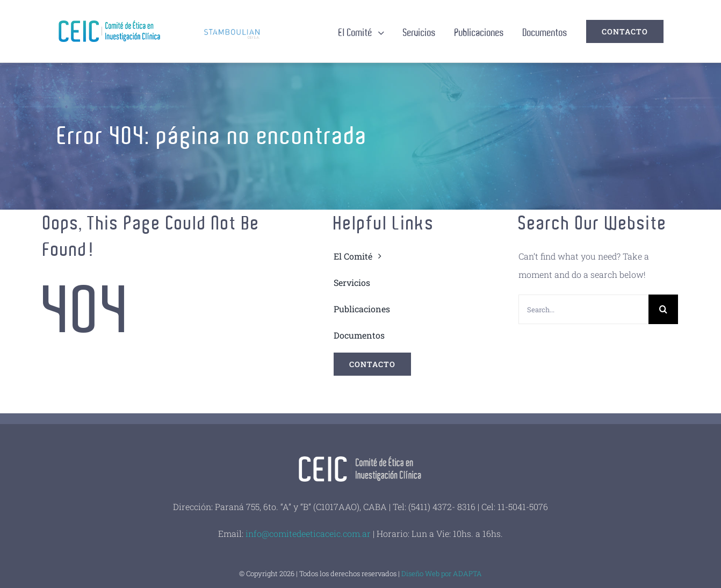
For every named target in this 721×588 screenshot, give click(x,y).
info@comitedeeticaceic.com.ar (308, 533)
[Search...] (583, 309)
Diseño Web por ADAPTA (442, 573)
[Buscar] (663, 309)
